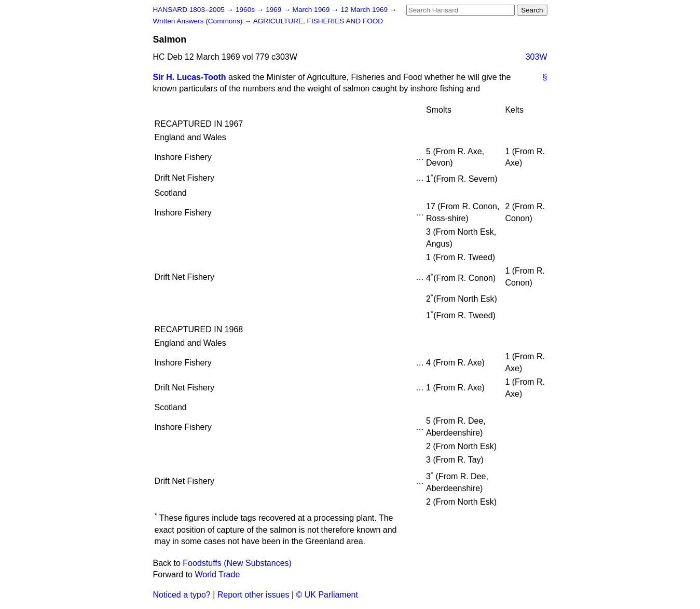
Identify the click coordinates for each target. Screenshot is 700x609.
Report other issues (253, 595)
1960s (246, 10)
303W (537, 57)
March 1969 (312, 10)
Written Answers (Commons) (199, 21)
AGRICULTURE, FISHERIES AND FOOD (318, 21)
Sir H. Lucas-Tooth (190, 77)
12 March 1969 (365, 10)
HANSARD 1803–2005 (189, 10)
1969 (274, 10)
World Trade (217, 574)
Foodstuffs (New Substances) (237, 563)
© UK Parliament (327, 595)
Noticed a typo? (182, 595)
